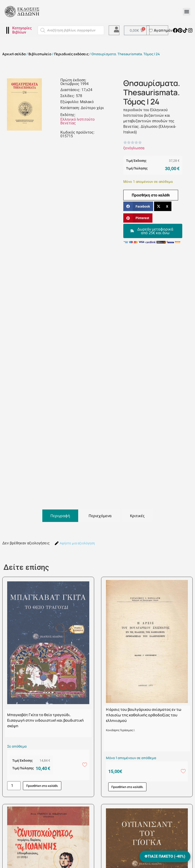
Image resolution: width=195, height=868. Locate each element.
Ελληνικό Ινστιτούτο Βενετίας (77, 121)
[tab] (60, 516)
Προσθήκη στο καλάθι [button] (42, 786)
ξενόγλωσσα (134, 148)
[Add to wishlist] (85, 764)
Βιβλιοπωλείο (40, 54)
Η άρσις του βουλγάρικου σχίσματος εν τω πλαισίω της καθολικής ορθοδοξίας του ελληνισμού (144, 715)
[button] (187, 12)
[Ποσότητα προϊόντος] (14, 786)
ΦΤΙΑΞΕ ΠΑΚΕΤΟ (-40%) (165, 856)
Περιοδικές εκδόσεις (71, 54)
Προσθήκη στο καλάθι (151, 195)
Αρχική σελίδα (14, 54)
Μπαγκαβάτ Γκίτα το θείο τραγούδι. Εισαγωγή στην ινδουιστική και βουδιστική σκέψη (45, 720)
